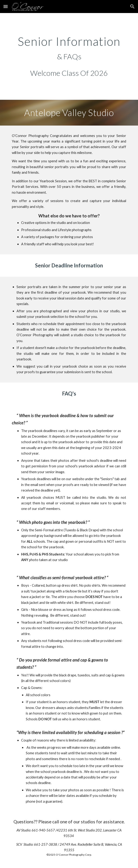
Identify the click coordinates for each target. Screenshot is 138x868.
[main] (69, 48)
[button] (6, 6)
